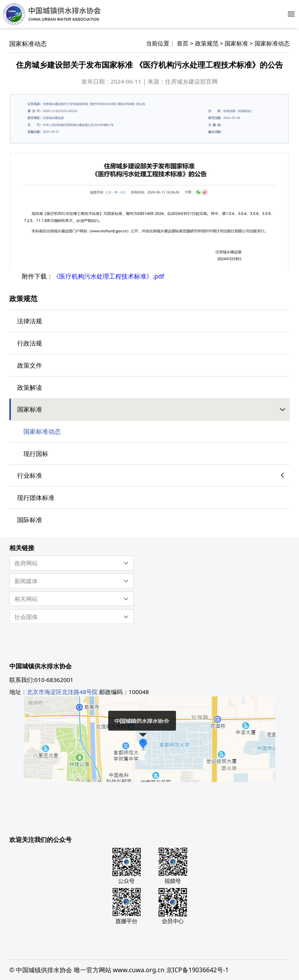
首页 (183, 43)
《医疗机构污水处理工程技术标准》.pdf (108, 276)
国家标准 (236, 43)
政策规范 (207, 43)
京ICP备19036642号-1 (198, 970)
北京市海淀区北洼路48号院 (62, 692)
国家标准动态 (272, 43)
